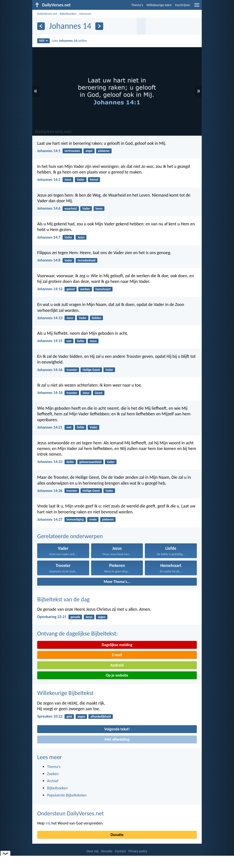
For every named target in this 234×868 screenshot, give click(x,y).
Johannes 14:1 (49, 151)
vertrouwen (72, 151)
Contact (120, 851)
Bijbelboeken (68, 14)
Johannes (85, 14)
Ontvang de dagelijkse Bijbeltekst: (77, 633)
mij (48, 823)
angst (89, 151)
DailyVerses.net (47, 14)
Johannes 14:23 (50, 462)
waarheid (71, 209)
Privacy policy (138, 851)
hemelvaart (103, 289)
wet (69, 341)
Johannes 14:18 (50, 393)
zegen (102, 617)
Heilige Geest (91, 370)
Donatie (117, 835)
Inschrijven (183, 5)
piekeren (104, 151)
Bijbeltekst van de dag (63, 599)
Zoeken (53, 774)
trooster (72, 370)
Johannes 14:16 (50, 370)
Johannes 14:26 (50, 491)
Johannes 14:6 (49, 208)
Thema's (137, 5)
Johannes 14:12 (50, 289)
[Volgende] (99, 26)
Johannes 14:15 (50, 341)
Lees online (69, 41)
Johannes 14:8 (49, 260)
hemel (94, 180)
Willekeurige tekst (159, 5)
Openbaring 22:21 (52, 617)
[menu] (197, 7)
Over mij (92, 851)
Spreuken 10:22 (50, 716)
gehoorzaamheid (90, 462)
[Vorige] (41, 26)
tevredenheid (86, 260)
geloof (71, 289)
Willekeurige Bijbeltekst (65, 693)
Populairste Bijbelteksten (67, 795)
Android (117, 665)
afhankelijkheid (101, 716)
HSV (43, 41)
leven (99, 209)
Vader (81, 180)
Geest (99, 393)
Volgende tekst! (117, 729)
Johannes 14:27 (50, 519)
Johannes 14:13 (50, 318)
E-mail (117, 655)
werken (85, 289)
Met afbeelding (117, 739)
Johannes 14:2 (49, 180)
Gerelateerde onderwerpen (70, 536)
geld (69, 716)
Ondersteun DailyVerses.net (70, 813)
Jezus (68, 180)
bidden (97, 318)
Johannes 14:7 (49, 237)
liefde (81, 341)
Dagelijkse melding (117, 645)
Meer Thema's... (117, 582)
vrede (93, 519)
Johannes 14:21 (50, 427)
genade (75, 617)
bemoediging (75, 519)
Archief (53, 781)
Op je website (117, 675)
